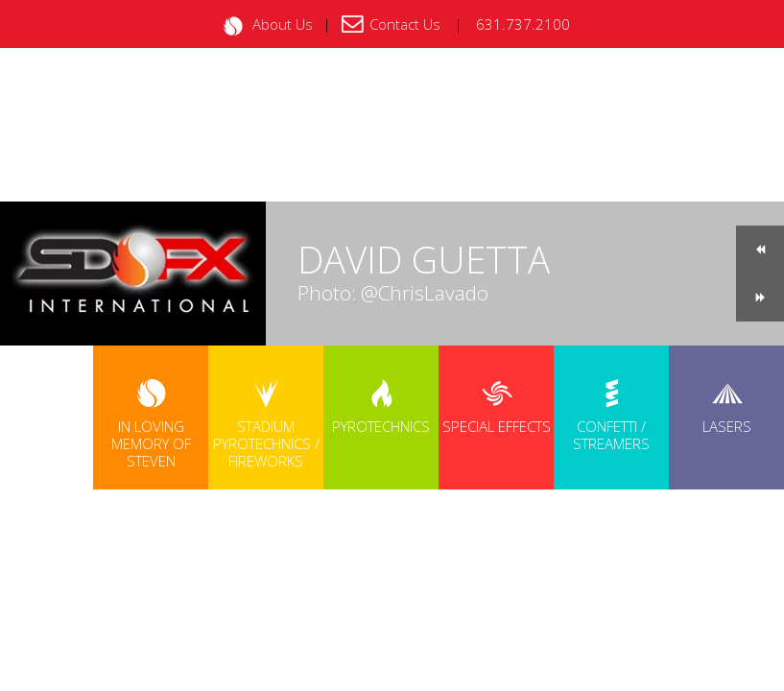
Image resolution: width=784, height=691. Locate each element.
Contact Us (405, 24)
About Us (283, 24)
